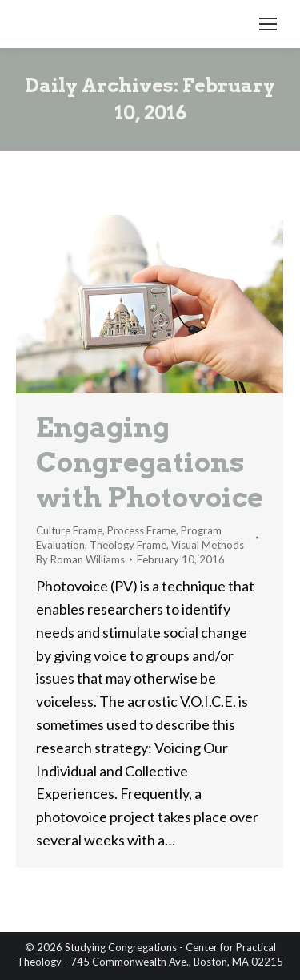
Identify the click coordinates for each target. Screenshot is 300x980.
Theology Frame (128, 545)
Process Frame (142, 530)
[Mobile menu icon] (268, 24)
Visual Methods (208, 545)
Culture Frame (69, 530)
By (80, 559)
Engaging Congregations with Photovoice (150, 462)
